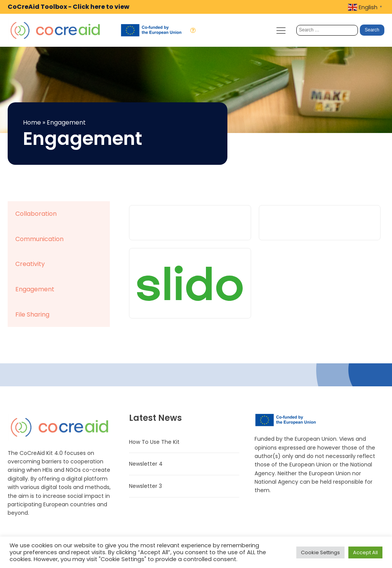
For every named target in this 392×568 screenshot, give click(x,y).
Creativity (30, 264)
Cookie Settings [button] (320, 552)
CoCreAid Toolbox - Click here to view (69, 7)
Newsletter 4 (146, 464)
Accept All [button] (365, 552)
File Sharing (32, 314)
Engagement (35, 289)
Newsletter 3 (145, 486)
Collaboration (36, 214)
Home (32, 122)
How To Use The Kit (154, 442)
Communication (39, 239)
